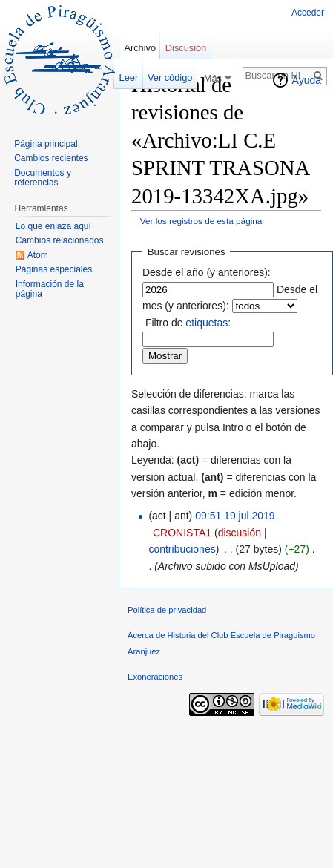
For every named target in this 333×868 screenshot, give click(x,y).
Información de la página (50, 289)
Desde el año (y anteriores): (207, 272)
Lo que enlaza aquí (53, 226)
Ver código (170, 78)
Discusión (186, 48)
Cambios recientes (51, 158)
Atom (38, 255)
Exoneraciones (155, 677)
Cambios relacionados (60, 240)
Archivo (140, 48)
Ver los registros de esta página (201, 221)
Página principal (46, 144)
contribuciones (182, 549)
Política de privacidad (167, 610)
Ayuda (307, 80)
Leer (129, 78)
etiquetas (207, 323)
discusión (240, 533)
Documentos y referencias (43, 178)
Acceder (308, 13)
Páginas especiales (54, 269)
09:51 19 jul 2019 (235, 516)
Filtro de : (188, 323)
